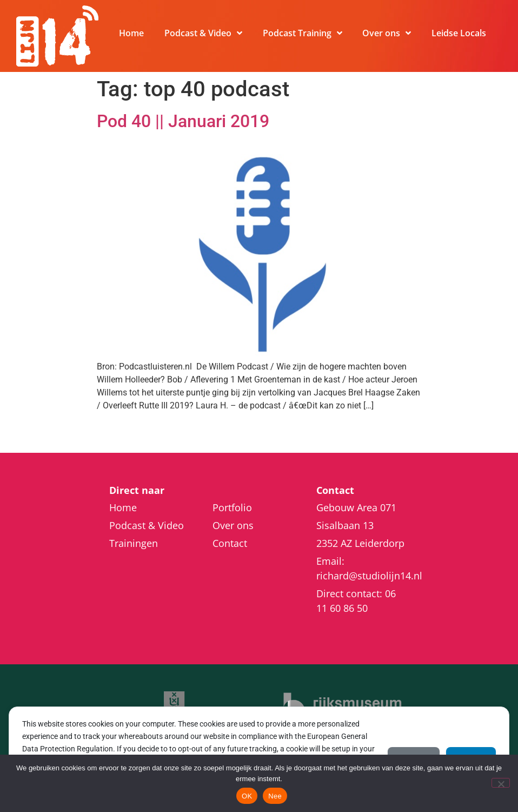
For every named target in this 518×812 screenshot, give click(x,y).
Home (131, 33)
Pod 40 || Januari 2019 (183, 121)
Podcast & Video (203, 33)
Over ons (387, 33)
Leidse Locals (459, 33)
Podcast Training (303, 33)
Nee (275, 796)
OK (247, 796)
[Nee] (501, 783)
